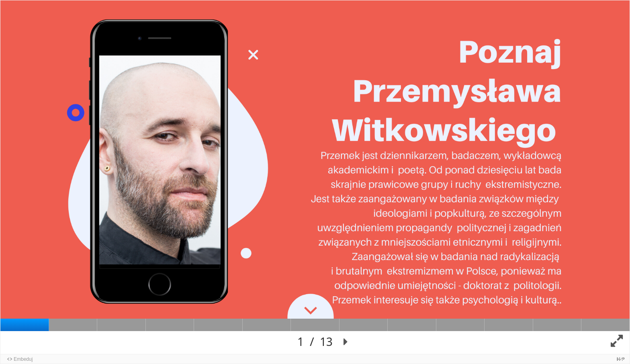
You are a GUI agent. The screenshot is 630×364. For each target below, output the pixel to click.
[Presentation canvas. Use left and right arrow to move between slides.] (315, 177)
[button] (346, 342)
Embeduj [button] (23, 359)
